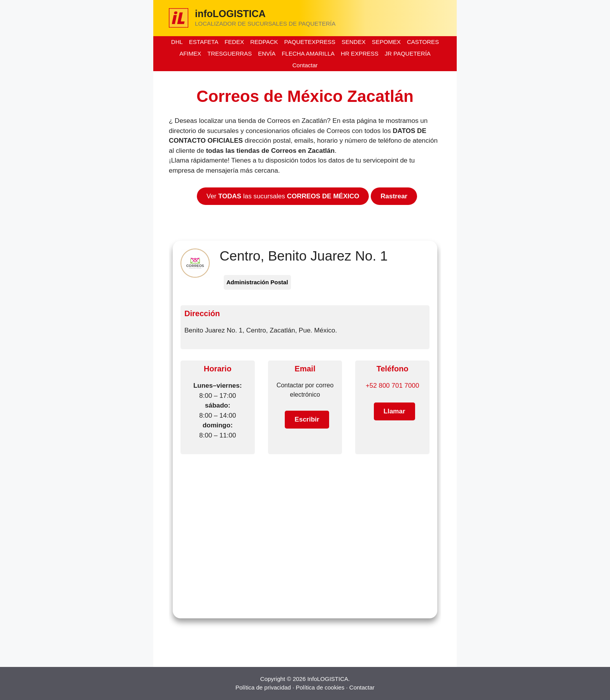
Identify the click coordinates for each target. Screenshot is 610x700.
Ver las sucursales (283, 196)
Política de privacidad (263, 687)
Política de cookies (320, 687)
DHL (177, 42)
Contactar (305, 65)
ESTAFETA (204, 42)
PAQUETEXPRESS (310, 42)
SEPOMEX (386, 42)
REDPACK (264, 42)
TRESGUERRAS (230, 53)
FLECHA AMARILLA (308, 53)
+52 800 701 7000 (393, 386)
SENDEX (354, 42)
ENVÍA (267, 53)
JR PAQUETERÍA (408, 53)
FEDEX (234, 42)
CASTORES (423, 42)
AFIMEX (190, 53)
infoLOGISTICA (230, 14)
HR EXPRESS (360, 53)
